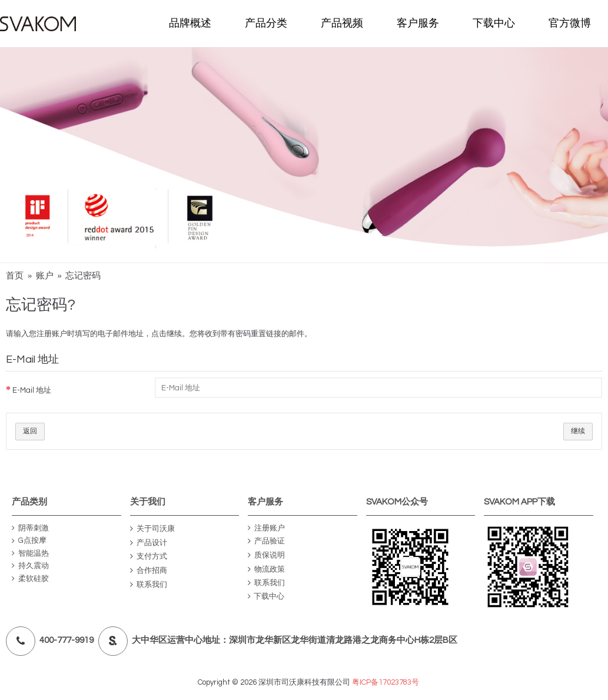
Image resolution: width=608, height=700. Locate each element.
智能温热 (30, 554)
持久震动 (30, 566)
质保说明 (266, 555)
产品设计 (149, 543)
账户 (45, 276)
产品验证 (266, 542)
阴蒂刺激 (30, 528)
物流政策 (266, 570)
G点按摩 (29, 541)
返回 (30, 431)
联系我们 (149, 585)
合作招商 (149, 571)
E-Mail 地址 (32, 390)
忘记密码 (83, 276)
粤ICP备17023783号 (386, 682)
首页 (15, 276)
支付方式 (149, 557)
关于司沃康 (152, 529)
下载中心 (266, 597)
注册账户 (266, 528)
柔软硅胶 (30, 579)
